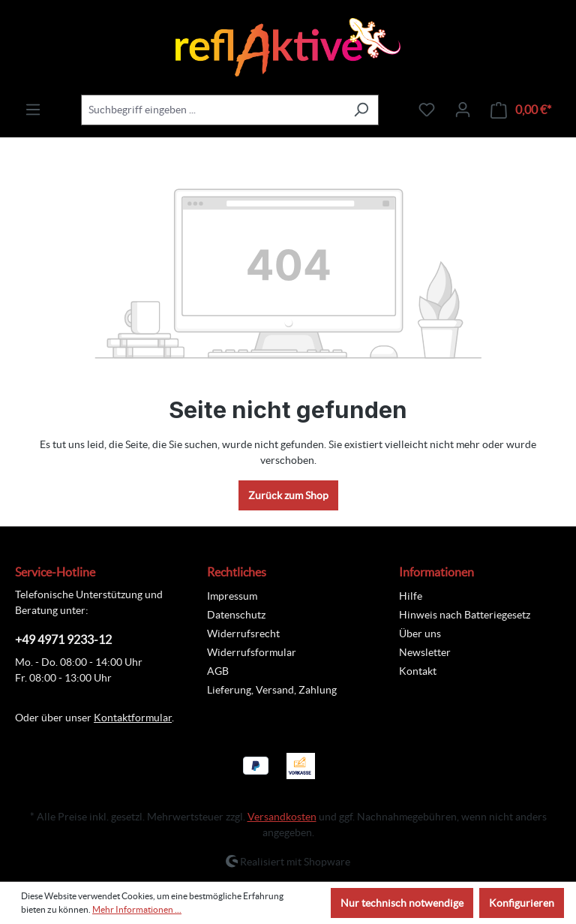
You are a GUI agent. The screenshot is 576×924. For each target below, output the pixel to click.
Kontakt (418, 671)
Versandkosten (282, 817)
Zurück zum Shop (288, 495)
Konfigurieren (522, 903)
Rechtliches (237, 572)
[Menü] (33, 110)
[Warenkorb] (521, 110)
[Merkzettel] (427, 110)
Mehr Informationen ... (137, 909)
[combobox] (213, 110)
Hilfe (411, 596)
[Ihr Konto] (463, 110)
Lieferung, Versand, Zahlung (272, 690)
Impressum (232, 596)
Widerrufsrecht (243, 634)
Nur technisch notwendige (402, 903)
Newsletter (425, 652)
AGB (218, 671)
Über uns (420, 634)
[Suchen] (361, 110)
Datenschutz (236, 615)
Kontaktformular (133, 718)
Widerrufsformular (252, 652)
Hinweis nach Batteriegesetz (465, 615)
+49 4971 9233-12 (63, 640)
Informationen (436, 572)
